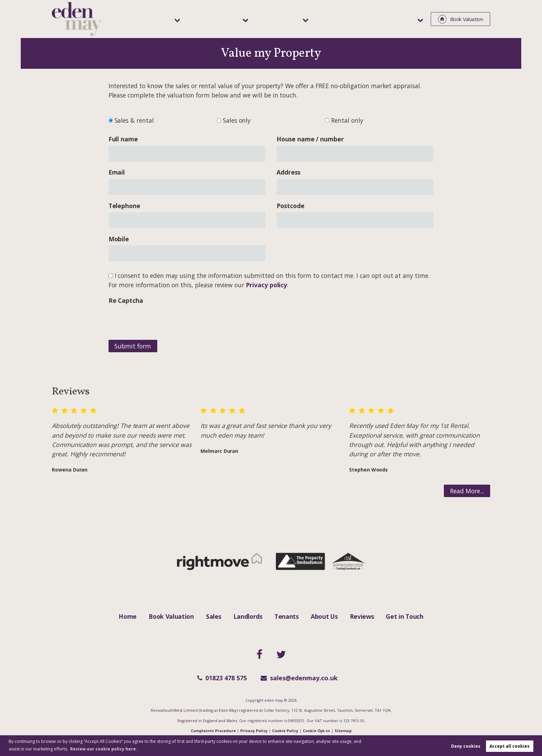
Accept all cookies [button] (510, 746)
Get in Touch (404, 616)
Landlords (270, 19)
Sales (227, 19)
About (407, 19)
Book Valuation (171, 616)
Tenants (318, 19)
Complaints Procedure (213, 731)
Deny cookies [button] (466, 746)
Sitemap (343, 731)
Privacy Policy (254, 731)
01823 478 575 (222, 678)
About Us (324, 616)
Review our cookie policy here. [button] (104, 749)
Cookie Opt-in (316, 731)
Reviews (362, 616)
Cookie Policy (285, 731)
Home (128, 616)
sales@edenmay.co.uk (299, 678)
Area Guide (368, 19)
